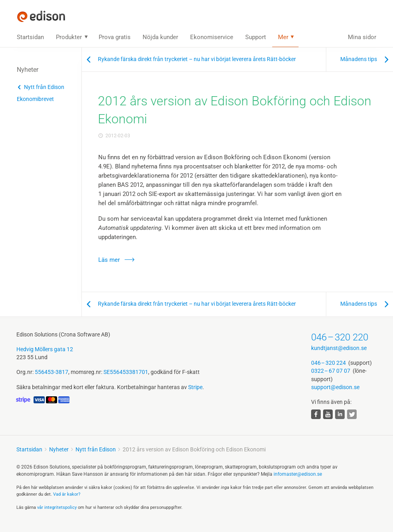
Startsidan (30, 37)
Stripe (195, 387)
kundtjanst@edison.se (339, 348)
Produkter (69, 37)
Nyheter (59, 449)
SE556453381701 (126, 372)
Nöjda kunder (160, 37)
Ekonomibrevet (35, 99)
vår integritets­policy (57, 507)
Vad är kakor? (67, 494)
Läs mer (109, 260)
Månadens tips (359, 59)
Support (256, 37)
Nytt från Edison (44, 87)
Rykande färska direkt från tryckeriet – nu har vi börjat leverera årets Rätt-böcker (197, 59)
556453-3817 (52, 372)
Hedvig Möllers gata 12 (45, 349)
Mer (283, 37)
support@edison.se (335, 387)
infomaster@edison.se (298, 474)
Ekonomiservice (212, 37)
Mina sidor (362, 37)
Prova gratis (115, 37)
